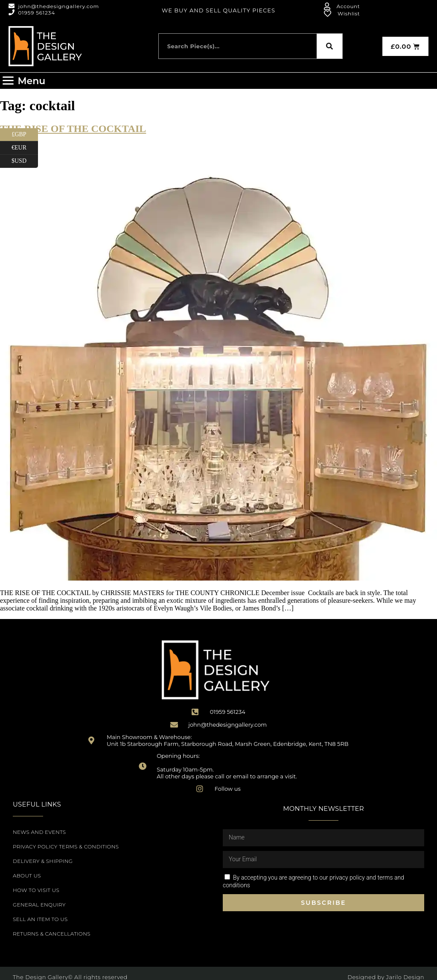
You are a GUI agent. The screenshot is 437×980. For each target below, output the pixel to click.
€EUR (25, 148)
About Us (27, 876)
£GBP (25, 135)
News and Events (39, 832)
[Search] (329, 46)
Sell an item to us (40, 919)
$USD (25, 161)
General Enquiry (39, 905)
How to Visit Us (36, 890)
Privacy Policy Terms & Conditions (66, 846)
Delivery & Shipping (43, 861)
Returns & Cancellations (52, 934)
